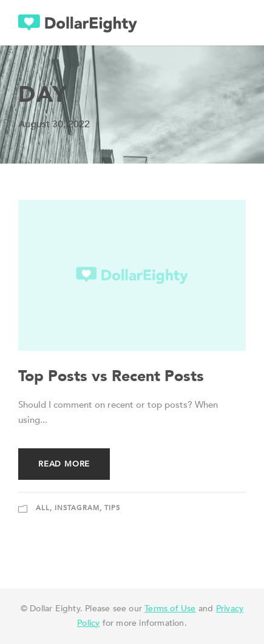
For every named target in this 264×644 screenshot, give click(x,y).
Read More (64, 464)
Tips (112, 508)
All (43, 508)
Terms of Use (170, 609)
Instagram (77, 508)
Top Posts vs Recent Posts (111, 376)
